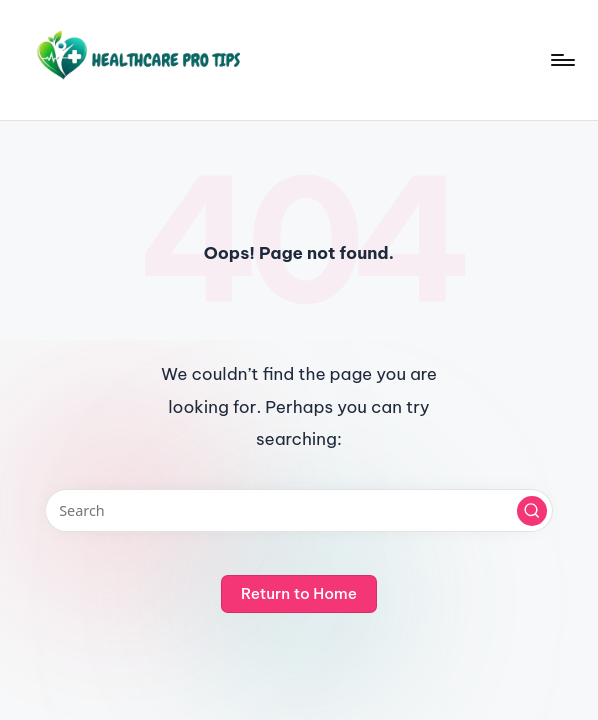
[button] (532, 511)
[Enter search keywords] (299, 510)
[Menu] (561, 60)
